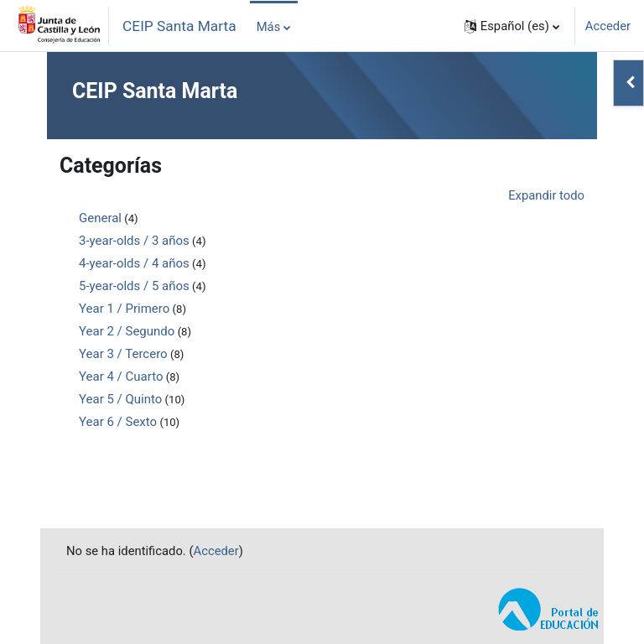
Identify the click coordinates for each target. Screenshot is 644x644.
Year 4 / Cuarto (121, 377)
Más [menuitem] (269, 27)
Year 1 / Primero (124, 309)
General (100, 218)
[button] (512, 26)
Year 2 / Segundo (127, 331)
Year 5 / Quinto (120, 399)
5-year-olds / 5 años (134, 286)
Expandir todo (546, 195)
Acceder (608, 26)
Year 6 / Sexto (118, 422)
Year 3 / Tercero (123, 354)
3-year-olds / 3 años (134, 241)
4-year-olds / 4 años (134, 263)
